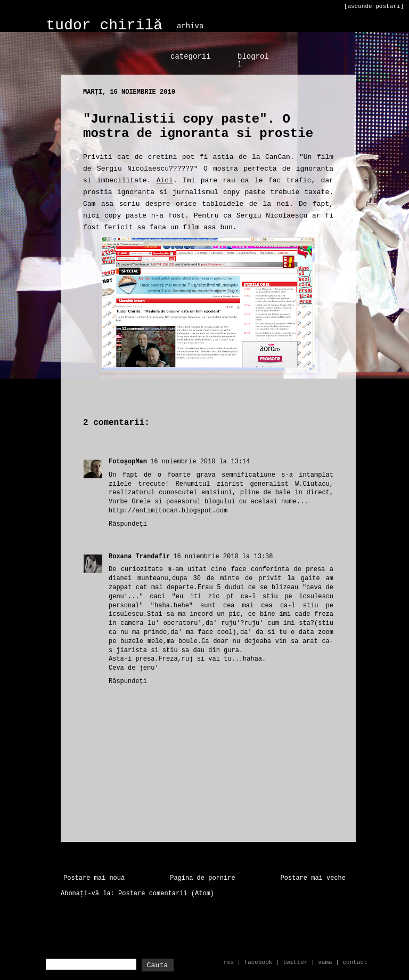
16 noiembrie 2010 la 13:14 (200, 462)
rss (228, 962)
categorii (191, 57)
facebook (259, 962)
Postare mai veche (313, 878)
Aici (165, 180)
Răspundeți (128, 524)
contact (355, 962)
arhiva (190, 26)
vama (325, 962)
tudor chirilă (104, 25)
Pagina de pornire (202, 878)
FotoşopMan (128, 462)
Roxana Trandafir (139, 557)
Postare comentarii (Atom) (166, 894)
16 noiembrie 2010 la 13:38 (223, 557)
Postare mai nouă (94, 878)
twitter (295, 962)
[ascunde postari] (374, 6)
